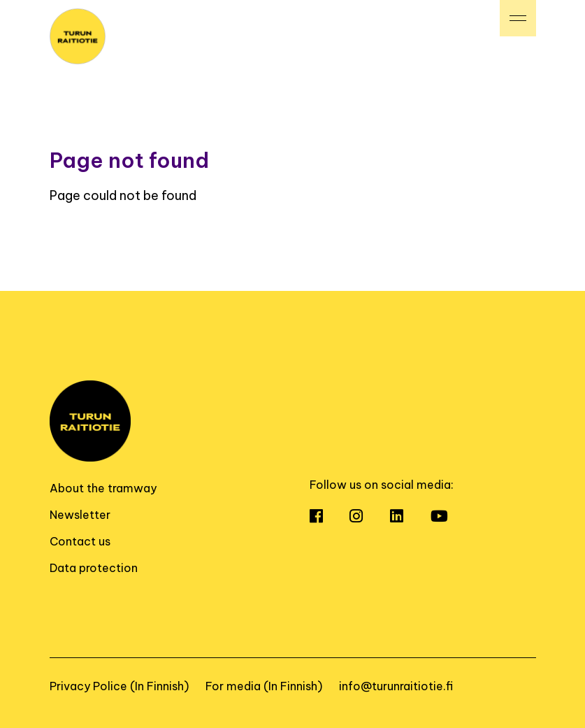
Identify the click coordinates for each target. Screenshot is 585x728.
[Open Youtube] (452, 517)
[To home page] (78, 35)
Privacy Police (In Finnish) (119, 686)
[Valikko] (518, 18)
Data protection (94, 568)
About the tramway (103, 488)
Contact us (80, 541)
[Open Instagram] (368, 517)
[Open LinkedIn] (409, 517)
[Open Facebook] (328, 517)
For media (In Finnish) (264, 686)
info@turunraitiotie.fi (396, 686)
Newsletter (80, 515)
